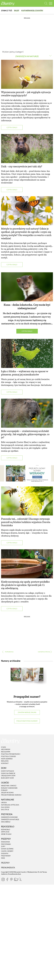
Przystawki (6, 844)
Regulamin (6, 752)
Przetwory (6, 856)
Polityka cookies (8, 756)
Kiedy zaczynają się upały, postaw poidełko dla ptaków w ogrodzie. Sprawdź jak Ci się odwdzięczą (25, 585)
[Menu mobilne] (51, 3)
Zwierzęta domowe (9, 817)
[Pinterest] (11, 879)
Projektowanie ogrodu (11, 795)
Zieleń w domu (7, 793)
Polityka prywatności (11, 754)
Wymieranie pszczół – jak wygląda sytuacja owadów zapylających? (26, 94)
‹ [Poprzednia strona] (9, 652)
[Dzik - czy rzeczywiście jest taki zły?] (27, 149)
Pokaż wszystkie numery (27, 721)
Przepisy (5, 863)
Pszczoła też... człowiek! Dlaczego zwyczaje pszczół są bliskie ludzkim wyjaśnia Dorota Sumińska (26, 522)
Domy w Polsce (8, 771)
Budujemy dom (7, 778)
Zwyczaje (5, 832)
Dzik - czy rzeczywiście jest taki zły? (22, 166)
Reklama (5, 761)
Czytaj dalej (12, 127)
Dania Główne (7, 849)
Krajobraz (6, 822)
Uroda (4, 803)
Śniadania (5, 842)
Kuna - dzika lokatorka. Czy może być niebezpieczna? (27, 306)
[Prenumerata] (16, 879)
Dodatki (5, 853)
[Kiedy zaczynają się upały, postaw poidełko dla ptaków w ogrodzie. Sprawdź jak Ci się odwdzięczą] (27, 564)
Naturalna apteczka (10, 805)
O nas (3, 747)
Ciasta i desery (7, 851)
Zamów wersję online (27, 712)
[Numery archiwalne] (27, 678)
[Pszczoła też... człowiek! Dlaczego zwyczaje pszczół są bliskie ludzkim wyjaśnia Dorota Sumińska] (27, 501)
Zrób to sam (6, 834)
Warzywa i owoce (9, 786)
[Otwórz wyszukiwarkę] (46, 3)
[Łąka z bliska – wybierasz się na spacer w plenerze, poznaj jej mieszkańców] (27, 353)
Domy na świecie (8, 773)
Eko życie (5, 809)
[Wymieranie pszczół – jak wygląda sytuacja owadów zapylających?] (27, 74)
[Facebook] (7, 879)
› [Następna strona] (45, 652)
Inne (3, 858)
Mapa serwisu (7, 759)
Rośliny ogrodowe (9, 788)
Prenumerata (8, 868)
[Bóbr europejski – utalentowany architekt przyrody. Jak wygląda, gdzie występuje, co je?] (27, 413)
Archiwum (6, 749)
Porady (4, 790)
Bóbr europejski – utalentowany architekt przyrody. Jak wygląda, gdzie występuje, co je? (25, 434)
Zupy (3, 846)
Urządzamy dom (8, 776)
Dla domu (5, 807)
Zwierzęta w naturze (10, 819)
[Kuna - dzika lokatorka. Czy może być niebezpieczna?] (27, 287)
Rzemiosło (6, 829)
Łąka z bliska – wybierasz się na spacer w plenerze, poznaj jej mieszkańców (25, 373)
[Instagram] (3, 879)
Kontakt (5, 763)
